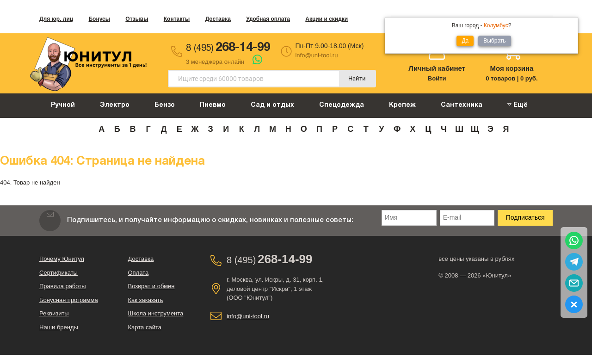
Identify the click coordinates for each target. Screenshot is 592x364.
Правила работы (63, 286)
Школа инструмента (156, 313)
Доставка (218, 19)
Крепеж (402, 105)
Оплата (139, 273)
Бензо (165, 105)
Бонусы (99, 19)
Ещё (518, 105)
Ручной (63, 105)
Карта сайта (145, 327)
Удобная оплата (268, 19)
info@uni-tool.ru (316, 55)
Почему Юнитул (62, 259)
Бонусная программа (69, 300)
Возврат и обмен (151, 286)
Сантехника (462, 105)
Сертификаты (59, 273)
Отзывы (137, 19)
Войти (437, 78)
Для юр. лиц (56, 19)
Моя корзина (512, 68)
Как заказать (146, 300)
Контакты (177, 19)
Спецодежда (342, 105)
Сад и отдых (272, 105)
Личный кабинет (437, 68)
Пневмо (213, 105)
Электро (115, 105)
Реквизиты (54, 313)
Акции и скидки (327, 19)
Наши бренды (59, 327)
